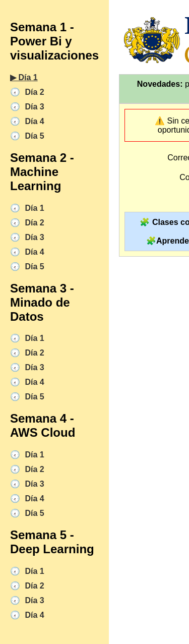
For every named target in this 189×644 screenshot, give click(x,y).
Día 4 (34, 121)
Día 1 (34, 208)
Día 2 (34, 92)
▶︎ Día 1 (24, 77)
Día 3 (34, 107)
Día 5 (34, 136)
